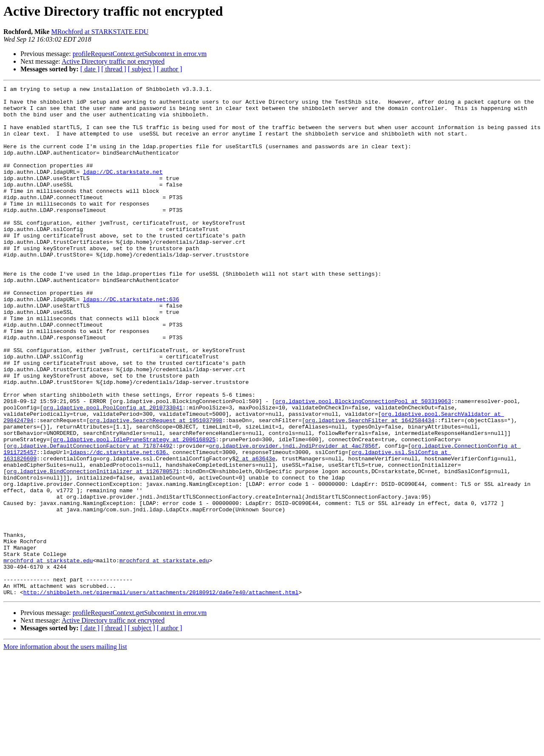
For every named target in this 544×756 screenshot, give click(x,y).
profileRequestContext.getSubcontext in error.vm (140, 54)
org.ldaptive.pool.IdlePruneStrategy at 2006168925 (134, 511)
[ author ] (170, 69)
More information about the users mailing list (65, 749)
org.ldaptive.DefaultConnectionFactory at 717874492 (90, 518)
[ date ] (90, 69)
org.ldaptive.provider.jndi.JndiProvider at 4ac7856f (294, 518)
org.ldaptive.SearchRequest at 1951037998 (156, 488)
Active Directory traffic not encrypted (113, 61)
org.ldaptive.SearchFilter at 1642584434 (370, 488)
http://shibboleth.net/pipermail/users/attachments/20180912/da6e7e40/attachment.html (161, 694)
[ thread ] (114, 69)
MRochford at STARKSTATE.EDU (100, 32)
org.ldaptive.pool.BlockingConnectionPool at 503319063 (363, 465)
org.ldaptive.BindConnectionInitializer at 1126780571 (93, 549)
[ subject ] (142, 69)
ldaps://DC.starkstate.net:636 (131, 342)
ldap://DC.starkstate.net (123, 189)
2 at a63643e (255, 533)
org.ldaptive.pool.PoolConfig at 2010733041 (113, 472)
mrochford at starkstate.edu (48, 656)
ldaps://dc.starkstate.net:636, (119, 526)
